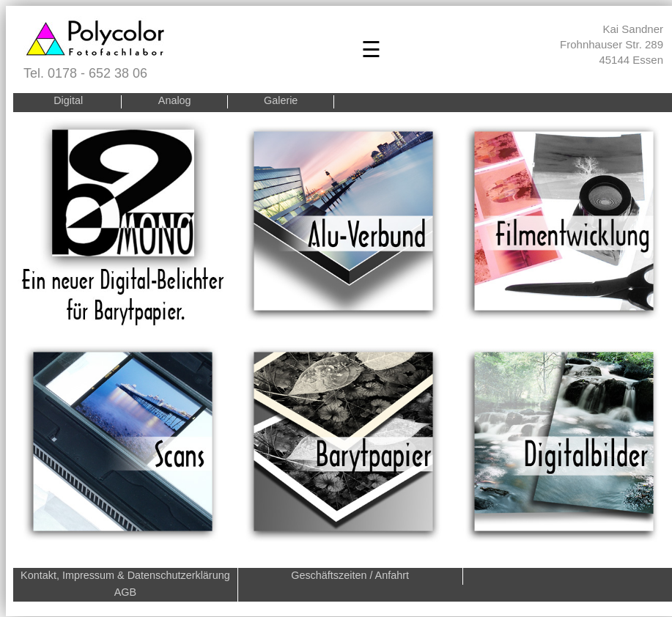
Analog (175, 101)
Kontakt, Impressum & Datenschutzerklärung (125, 575)
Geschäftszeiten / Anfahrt (350, 575)
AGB (125, 592)
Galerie (281, 101)
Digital (68, 101)
